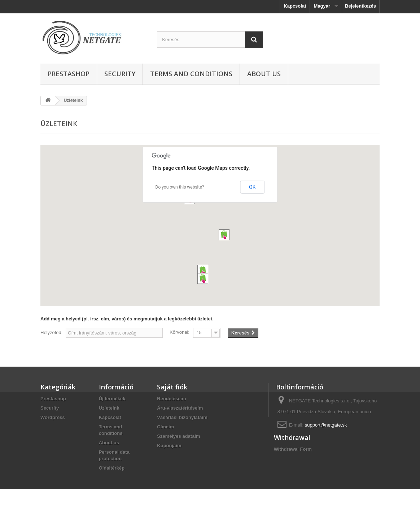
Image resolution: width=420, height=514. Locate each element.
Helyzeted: (51, 332)
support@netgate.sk (326, 425)
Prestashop (69, 74)
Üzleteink (109, 408)
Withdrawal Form (293, 468)
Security (120, 74)
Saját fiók (172, 387)
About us (264, 74)
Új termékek (112, 399)
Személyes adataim (178, 436)
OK (252, 187)
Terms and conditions (191, 74)
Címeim (165, 427)
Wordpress (53, 417)
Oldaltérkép (112, 468)
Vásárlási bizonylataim (182, 417)
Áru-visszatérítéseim (180, 408)
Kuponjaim (169, 446)
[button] (203, 270)
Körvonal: (180, 332)
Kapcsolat (295, 6)
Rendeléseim (171, 399)
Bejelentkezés (360, 6)
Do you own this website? (180, 187)
